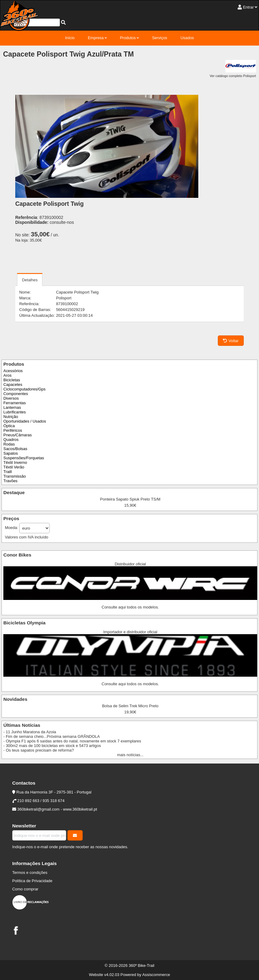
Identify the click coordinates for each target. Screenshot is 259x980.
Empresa (96, 38)
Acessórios (13, 371)
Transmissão (15, 476)
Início (70, 38)
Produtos (128, 38)
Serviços (160, 38)
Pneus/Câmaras (18, 435)
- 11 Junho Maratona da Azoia (30, 732)
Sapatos (11, 453)
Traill (8, 472)
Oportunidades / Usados (25, 421)
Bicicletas (12, 380)
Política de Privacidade (32, 881)
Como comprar (25, 889)
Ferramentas (14, 403)
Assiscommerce (156, 975)
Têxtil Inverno (15, 462)
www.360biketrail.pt (80, 809)
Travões (10, 481)
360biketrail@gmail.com (38, 809)
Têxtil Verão (14, 467)
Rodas (9, 444)
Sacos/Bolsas (15, 449)
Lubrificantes (14, 412)
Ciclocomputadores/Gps (24, 389)
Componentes (16, 394)
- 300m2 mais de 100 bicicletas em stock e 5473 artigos (52, 746)
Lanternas (12, 407)
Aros (7, 375)
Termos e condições (30, 873)
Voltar (231, 341)
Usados (187, 38)
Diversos (11, 398)
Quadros (11, 440)
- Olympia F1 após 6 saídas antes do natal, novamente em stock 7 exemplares (72, 741)
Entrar (248, 7)
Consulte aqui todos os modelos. (130, 607)
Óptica (9, 426)
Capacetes (13, 385)
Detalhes (30, 280)
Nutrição (11, 417)
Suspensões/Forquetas (24, 458)
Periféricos (13, 430)
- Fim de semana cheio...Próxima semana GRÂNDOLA (52, 736)
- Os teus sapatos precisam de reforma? (39, 750)
